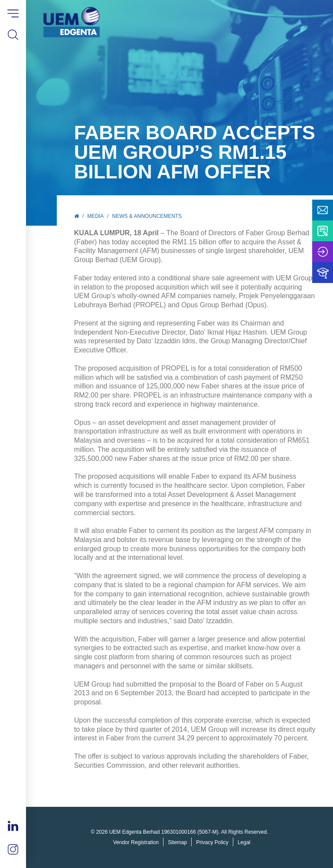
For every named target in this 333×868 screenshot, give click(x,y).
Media (95, 216)
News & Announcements (147, 216)
